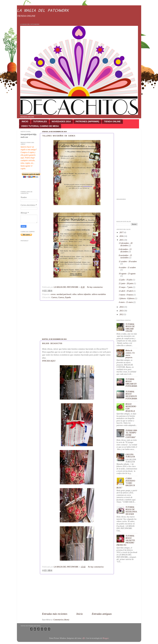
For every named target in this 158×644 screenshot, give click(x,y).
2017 (122, 232)
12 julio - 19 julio (126, 280)
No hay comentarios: (95, 287)
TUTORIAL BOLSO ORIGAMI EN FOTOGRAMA (131, 383)
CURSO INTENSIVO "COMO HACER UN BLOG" (126, 483)
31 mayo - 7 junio (126, 287)
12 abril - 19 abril (126, 291)
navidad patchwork (64, 294)
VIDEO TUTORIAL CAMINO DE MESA (40, 126)
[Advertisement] (77, 319)
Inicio (80, 614)
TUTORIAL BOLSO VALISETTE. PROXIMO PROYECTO (126, 540)
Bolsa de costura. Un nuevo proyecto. (130, 354)
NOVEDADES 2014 (61, 121)
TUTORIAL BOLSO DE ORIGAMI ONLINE (130, 328)
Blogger (106, 638)
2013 (122, 311)
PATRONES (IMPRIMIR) (87, 121)
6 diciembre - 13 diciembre (125, 250)
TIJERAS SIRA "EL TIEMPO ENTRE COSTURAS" (131, 434)
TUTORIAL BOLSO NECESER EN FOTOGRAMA (131, 395)
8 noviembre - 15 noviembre (125, 257)
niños (75, 294)
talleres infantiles (84, 294)
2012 (122, 314)
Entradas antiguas (102, 614)
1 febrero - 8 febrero (127, 298)
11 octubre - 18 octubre (128, 261)
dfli (84, 638)
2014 (122, 307)
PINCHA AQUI (49, 361)
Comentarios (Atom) (61, 620)
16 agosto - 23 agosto (127, 274)
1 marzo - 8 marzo (126, 295)
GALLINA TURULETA (130, 456)
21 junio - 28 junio (126, 283)
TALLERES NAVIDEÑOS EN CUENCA (59, 136)
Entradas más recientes (55, 614)
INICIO (25, 121)
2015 (122, 240)
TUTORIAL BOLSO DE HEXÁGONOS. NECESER (131, 511)
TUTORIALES (40, 121)
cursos (53, 294)
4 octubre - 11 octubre (127, 267)
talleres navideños (99, 294)
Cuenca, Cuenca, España (61, 297)
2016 (122, 236)
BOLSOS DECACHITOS (52, 343)
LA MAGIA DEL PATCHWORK (43, 10)
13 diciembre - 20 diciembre (126, 244)
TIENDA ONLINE (112, 121)
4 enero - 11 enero (126, 302)
